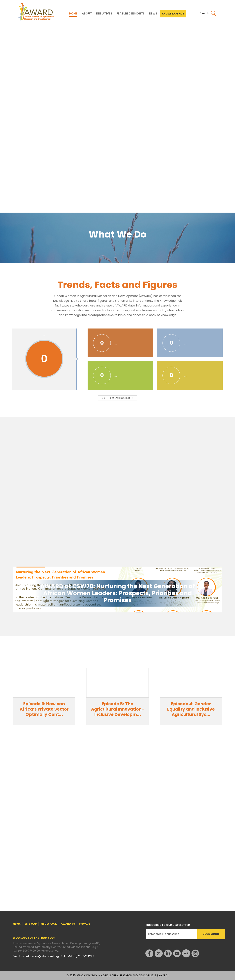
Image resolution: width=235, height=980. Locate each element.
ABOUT (87, 14)
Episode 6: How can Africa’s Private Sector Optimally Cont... (44, 709)
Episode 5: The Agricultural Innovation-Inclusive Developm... (117, 709)
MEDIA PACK (49, 924)
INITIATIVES (104, 14)
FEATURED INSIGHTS (131, 14)
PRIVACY (85, 924)
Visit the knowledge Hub (116, 398)
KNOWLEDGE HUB (173, 14)
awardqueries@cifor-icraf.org (40, 956)
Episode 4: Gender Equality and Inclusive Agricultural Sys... (191, 709)
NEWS (153, 14)
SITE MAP (31, 924)
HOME (73, 14)
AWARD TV (68, 924)
